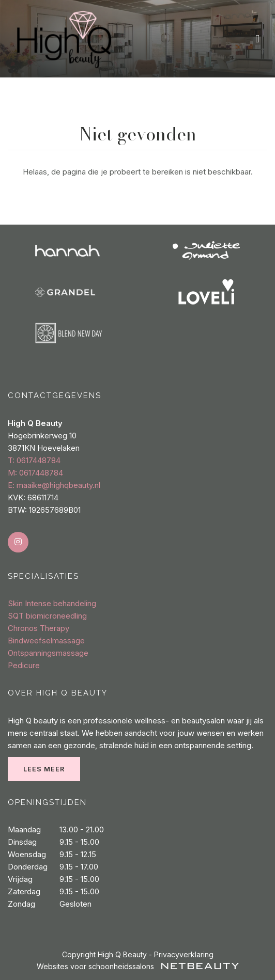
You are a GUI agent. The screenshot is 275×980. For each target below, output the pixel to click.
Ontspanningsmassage (48, 653)
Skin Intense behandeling (52, 603)
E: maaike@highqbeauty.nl (54, 485)
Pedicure (24, 665)
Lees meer (44, 769)
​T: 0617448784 (34, 460)
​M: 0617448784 (35, 473)
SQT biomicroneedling (47, 616)
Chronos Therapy (39, 628)
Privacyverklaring (184, 954)
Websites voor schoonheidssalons (138, 966)
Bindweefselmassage (46, 641)
